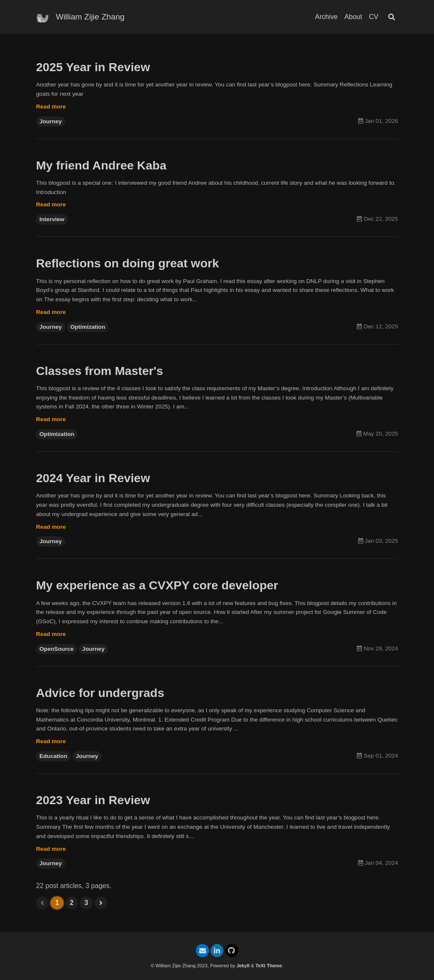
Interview (52, 222)
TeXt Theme (269, 966)
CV (373, 17)
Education (53, 766)
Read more (51, 108)
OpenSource (57, 657)
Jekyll (243, 966)
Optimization (88, 331)
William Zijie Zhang (90, 17)
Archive (326, 17)
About (353, 17)
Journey (51, 123)
